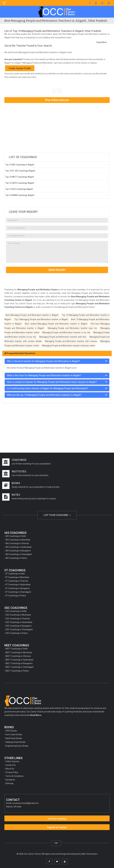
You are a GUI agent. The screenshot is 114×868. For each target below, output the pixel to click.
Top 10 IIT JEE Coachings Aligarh (20, 171)
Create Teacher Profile (20, 68)
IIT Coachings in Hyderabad (18, 585)
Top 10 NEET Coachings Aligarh (20, 177)
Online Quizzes (12, 761)
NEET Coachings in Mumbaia (19, 652)
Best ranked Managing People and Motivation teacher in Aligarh (56, 324)
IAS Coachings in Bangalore (18, 551)
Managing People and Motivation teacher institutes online (69, 346)
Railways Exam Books (16, 742)
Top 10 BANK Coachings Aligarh (20, 195)
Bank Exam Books (14, 738)
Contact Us (11, 765)
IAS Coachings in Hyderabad (18, 547)
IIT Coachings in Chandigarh (18, 592)
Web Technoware (89, 854)
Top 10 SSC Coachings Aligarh (19, 189)
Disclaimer (10, 780)
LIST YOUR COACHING (57, 515)
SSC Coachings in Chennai (18, 619)
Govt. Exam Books (14, 734)
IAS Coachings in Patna (16, 558)
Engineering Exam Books (17, 746)
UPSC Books (11, 731)
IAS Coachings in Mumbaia (18, 540)
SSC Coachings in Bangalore (19, 626)
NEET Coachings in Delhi (17, 649)
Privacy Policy (12, 772)
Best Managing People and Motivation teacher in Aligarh (32, 315)
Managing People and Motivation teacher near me (72, 328)
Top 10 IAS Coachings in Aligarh (20, 165)
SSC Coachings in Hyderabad (19, 622)
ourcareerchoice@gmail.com (25, 803)
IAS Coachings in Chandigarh (19, 554)
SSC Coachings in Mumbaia (18, 615)
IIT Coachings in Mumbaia (17, 577)
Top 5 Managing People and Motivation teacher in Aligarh (41, 319)
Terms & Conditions (15, 776)
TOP (56, 843)
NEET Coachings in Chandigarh (20, 667)
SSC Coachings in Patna (17, 633)
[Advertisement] (57, 128)
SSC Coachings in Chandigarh (19, 629)
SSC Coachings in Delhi (16, 611)
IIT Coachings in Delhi (15, 574)
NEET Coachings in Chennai (18, 656)
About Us (10, 769)
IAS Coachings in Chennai (17, 543)
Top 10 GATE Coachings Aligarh (20, 183)
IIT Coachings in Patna (16, 596)
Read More (102, 42)
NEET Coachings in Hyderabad (19, 660)
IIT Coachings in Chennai (17, 581)
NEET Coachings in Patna (17, 671)
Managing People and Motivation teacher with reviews (71, 341)
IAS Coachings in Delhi (16, 536)
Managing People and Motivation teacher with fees (63, 337)
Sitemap (9, 783)
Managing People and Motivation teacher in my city (66, 332)
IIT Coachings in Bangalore (18, 588)
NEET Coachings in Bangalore (19, 663)
